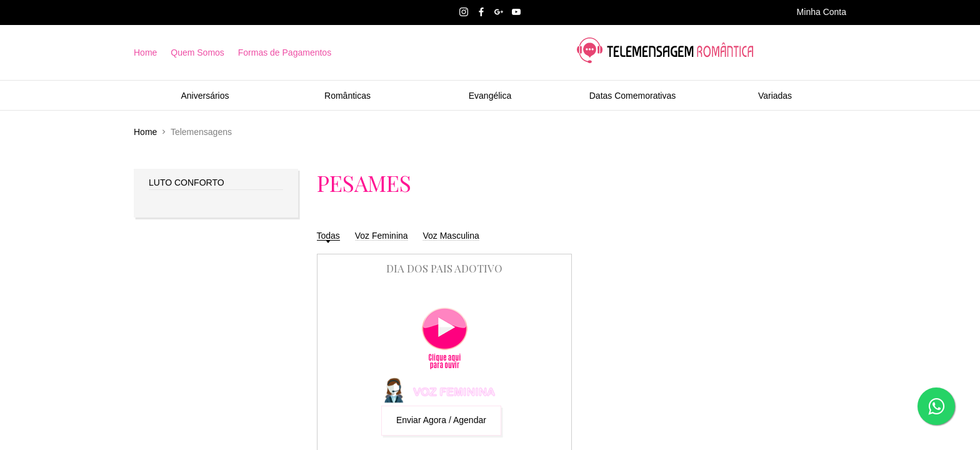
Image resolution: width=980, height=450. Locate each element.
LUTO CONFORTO (187, 182)
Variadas (775, 96)
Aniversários (205, 96)
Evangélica (490, 96)
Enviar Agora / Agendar (441, 420)
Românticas (347, 96)
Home (145, 52)
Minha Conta (822, 12)
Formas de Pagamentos (285, 52)
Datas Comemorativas (633, 96)
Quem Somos (197, 52)
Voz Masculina (451, 236)
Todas (328, 236)
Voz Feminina (382, 236)
